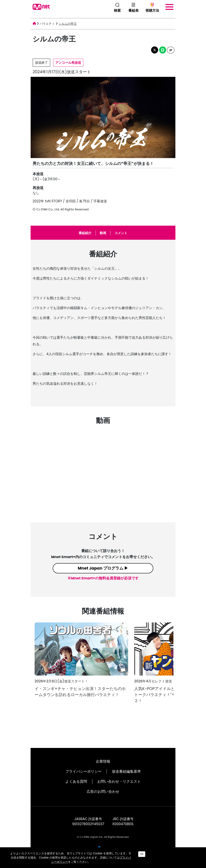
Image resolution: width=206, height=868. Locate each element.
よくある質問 (76, 781)
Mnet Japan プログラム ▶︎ (103, 568)
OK (142, 854)
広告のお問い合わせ (103, 791)
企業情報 (103, 761)
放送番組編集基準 (126, 771)
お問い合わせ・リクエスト (119, 781)
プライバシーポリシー (83, 771)
